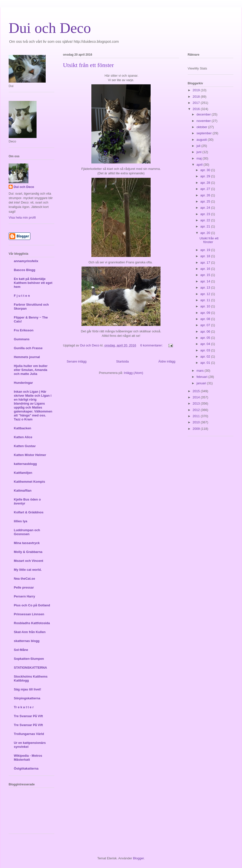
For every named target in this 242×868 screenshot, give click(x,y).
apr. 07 (206, 325)
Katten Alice (23, 437)
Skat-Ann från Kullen (30, 632)
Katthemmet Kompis (29, 482)
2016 (197, 109)
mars (201, 371)
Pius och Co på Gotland (32, 605)
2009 (197, 429)
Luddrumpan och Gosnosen (27, 532)
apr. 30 (206, 170)
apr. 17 (206, 263)
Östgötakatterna (26, 768)
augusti (202, 140)
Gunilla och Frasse (28, 348)
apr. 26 (206, 195)
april (200, 165)
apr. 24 (206, 208)
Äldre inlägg (167, 361)
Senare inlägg (77, 361)
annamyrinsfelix (26, 261)
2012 (197, 410)
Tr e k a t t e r (24, 707)
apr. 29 (206, 176)
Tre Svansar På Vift (28, 716)
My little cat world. (28, 570)
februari (202, 377)
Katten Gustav (25, 446)
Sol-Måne (21, 650)
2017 (197, 103)
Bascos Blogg (25, 270)
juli (199, 146)
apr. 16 (206, 269)
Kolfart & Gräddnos (29, 512)
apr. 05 (206, 338)
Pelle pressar (24, 587)
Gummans (22, 339)
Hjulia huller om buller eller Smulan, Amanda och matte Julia (31, 370)
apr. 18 (206, 256)
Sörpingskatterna (27, 698)
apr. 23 (206, 214)
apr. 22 (206, 220)
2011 (197, 416)
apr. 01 (206, 363)
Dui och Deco (50, 28)
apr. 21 (206, 226)
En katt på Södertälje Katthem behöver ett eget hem (33, 283)
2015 (197, 391)
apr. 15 (206, 275)
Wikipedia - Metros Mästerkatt (28, 758)
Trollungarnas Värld (29, 734)
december (204, 114)
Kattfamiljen (23, 473)
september (205, 133)
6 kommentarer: (152, 345)
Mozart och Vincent (29, 561)
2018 (197, 97)
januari (202, 383)
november (204, 121)
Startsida (122, 361)
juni (200, 152)
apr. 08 (206, 319)
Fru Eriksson (24, 330)
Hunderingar (23, 383)
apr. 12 (206, 294)
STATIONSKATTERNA (30, 668)
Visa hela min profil (22, 217)
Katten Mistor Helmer (30, 455)
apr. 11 (206, 300)
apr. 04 (206, 344)
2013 (197, 403)
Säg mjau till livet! (28, 689)
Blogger (138, 858)
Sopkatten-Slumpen (29, 659)
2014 (197, 397)
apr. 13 (206, 287)
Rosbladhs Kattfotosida (32, 623)
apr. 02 (206, 356)
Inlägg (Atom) (134, 373)
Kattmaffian (23, 491)
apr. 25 (206, 201)
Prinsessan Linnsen (29, 614)
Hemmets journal (27, 357)
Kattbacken (22, 428)
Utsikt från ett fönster (88, 65)
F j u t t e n (22, 296)
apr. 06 (206, 331)
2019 (197, 90)
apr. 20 (206, 233)
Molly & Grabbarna (28, 552)
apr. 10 (206, 306)
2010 (197, 422)
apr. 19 (206, 250)
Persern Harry (24, 596)
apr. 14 (206, 281)
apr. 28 (206, 183)
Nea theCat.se (24, 579)
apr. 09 (206, 313)
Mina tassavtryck (27, 543)
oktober (202, 127)
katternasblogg (25, 464)
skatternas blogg (27, 641)
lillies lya (20, 521)
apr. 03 (206, 350)
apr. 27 (206, 189)
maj (200, 158)
